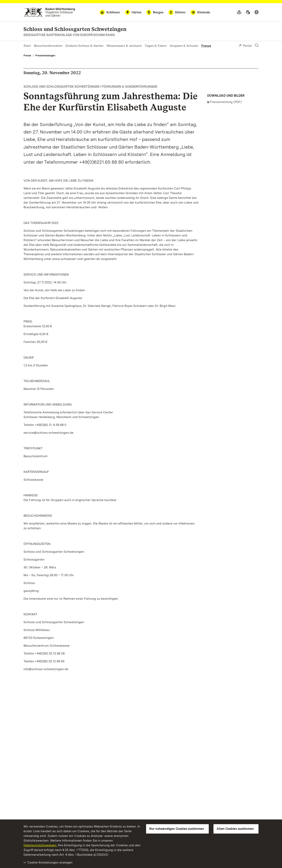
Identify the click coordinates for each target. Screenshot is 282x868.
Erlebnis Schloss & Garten (85, 46)
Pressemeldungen (45, 56)
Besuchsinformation (48, 46)
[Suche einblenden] (257, 45)
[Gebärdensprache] (248, 12)
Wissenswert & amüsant (124, 46)
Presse (206, 46)
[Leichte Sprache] (239, 12)
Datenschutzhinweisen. (40, 845)
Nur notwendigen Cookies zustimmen (177, 829)
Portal (245, 46)
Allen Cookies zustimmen (235, 829)
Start (27, 46)
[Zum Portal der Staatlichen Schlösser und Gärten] (49, 12)
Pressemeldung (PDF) (226, 102)
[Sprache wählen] (257, 12)
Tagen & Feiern (156, 46)
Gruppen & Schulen (184, 46)
